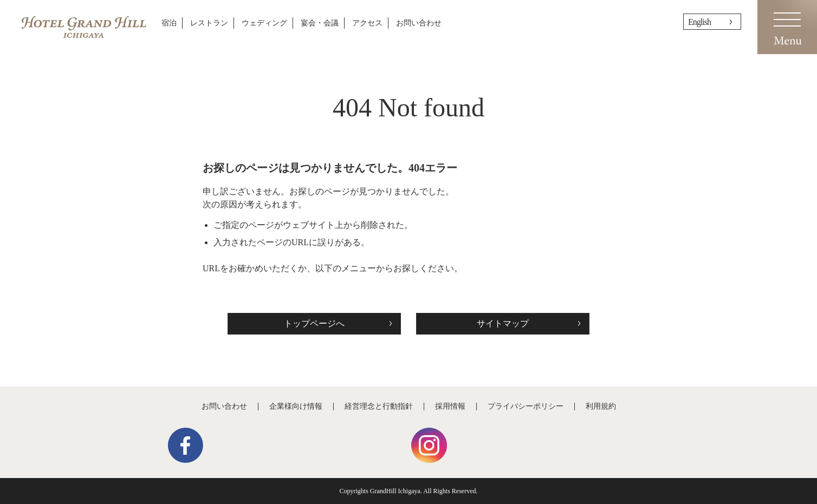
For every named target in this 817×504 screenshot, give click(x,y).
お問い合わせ (419, 23)
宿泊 (169, 23)
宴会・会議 (320, 23)
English (699, 22)
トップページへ (314, 323)
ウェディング (264, 23)
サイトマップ (503, 323)
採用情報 (450, 406)
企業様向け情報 (296, 406)
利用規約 (601, 406)
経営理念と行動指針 (379, 406)
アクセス (367, 23)
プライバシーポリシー (526, 406)
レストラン (209, 23)
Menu (787, 27)
